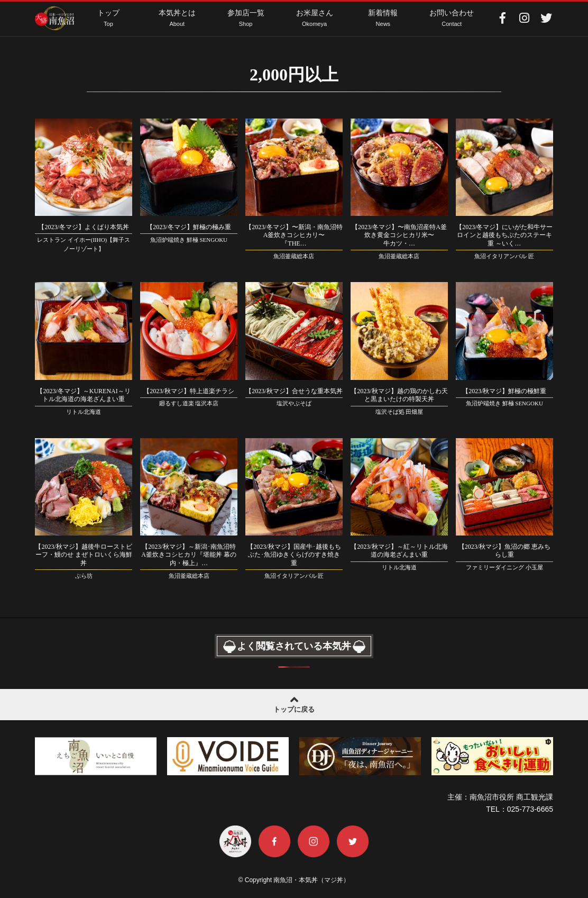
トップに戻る (294, 703)
